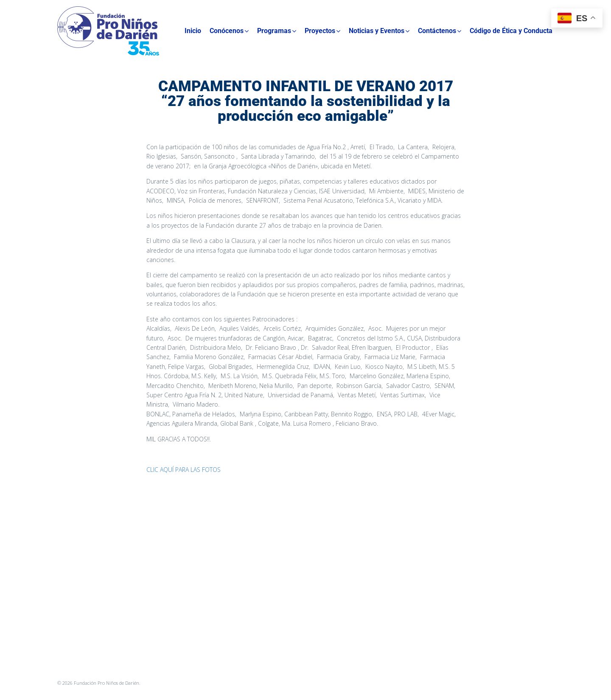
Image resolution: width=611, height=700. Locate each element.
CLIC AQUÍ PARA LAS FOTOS (184, 470)
